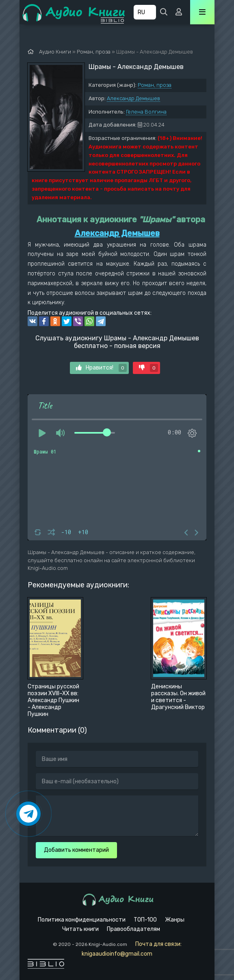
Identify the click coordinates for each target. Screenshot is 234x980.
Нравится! (101, 368)
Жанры (175, 920)
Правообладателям (133, 929)
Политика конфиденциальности (82, 920)
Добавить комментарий (76, 850)
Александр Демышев (133, 98)
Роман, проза (155, 85)
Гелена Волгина (146, 112)
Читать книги (80, 929)
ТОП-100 (145, 920)
